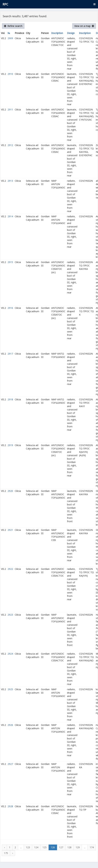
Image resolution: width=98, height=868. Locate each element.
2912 (10, 145)
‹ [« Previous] (4, 847)
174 (92, 847)
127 (61, 847)
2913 (10, 181)
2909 (10, 38)
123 (28, 847)
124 (36, 847)
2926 (10, 725)
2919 (10, 445)
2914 (10, 216)
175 (6, 853)
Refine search (13, 26)
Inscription (57, 33)
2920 (10, 491)
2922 (10, 569)
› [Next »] (13, 853)
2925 (10, 689)
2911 (10, 109)
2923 (10, 615)
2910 (10, 74)
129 (78, 847)
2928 (10, 806)
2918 (10, 399)
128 (69, 847)
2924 (10, 654)
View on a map (84, 26)
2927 (10, 764)
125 (45, 847)
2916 (10, 308)
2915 (10, 262)
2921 (10, 530)
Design (71, 33)
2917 (10, 354)
